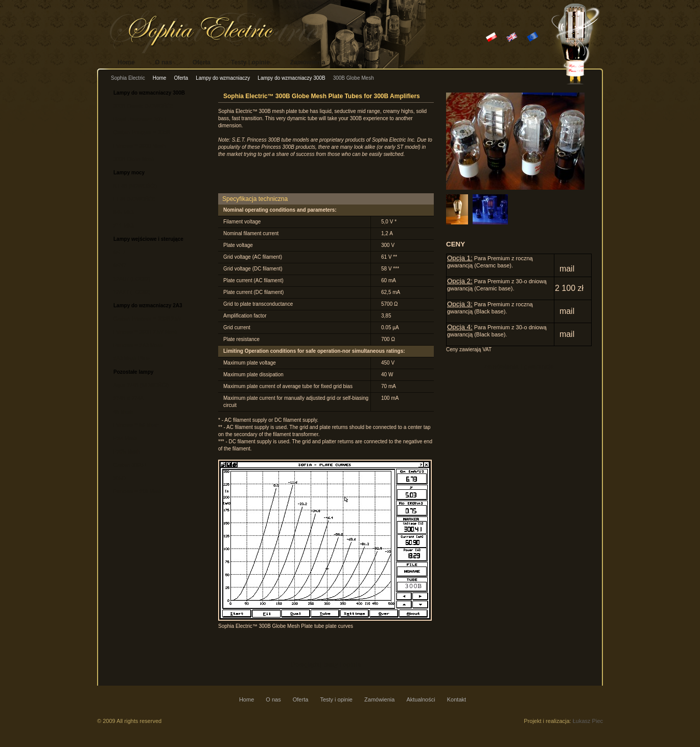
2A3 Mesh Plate (132, 359)
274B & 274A (129, 399)
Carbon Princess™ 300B (142, 133)
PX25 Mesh (127, 452)
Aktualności (363, 62)
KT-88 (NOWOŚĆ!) (135, 186)
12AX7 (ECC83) (132, 292)
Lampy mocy (129, 173)
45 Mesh (123, 412)
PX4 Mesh (125, 438)
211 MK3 (124, 226)
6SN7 (120, 266)
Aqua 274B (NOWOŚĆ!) (141, 385)
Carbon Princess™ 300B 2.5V (147, 319)
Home (126, 62)
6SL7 (119, 252)
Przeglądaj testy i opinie (326, 665)
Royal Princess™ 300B (140, 119)
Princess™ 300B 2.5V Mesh (145, 332)
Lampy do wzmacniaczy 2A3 (148, 305)
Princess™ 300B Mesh (139, 146)
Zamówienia (308, 62)
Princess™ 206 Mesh (138, 492)
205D (120, 478)
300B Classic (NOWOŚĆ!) (143, 106)
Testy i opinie (250, 62)
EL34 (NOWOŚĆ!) (134, 199)
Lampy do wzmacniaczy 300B (291, 78)
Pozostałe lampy (133, 372)
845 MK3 (124, 212)
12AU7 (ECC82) (132, 279)
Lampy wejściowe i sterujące (148, 239)
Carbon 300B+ (130, 465)
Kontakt (413, 62)
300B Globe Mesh (134, 159)
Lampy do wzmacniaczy (223, 78)
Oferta (202, 62)
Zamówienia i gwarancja (519, 367)
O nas (163, 62)
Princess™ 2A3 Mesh (138, 345)
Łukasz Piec (588, 721)
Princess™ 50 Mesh (136, 425)
